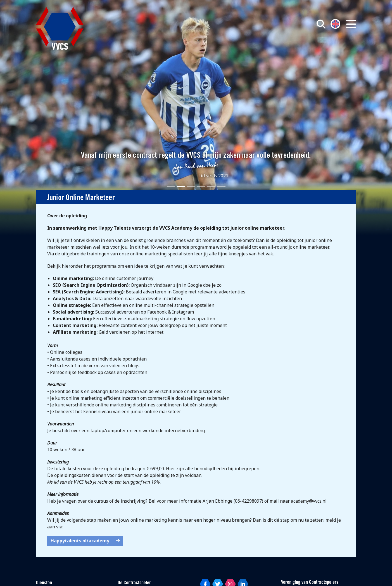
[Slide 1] (171, 187)
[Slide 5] (211, 187)
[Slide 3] (191, 187)
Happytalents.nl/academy (85, 541)
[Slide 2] (181, 187)
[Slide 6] (221, 187)
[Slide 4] (201, 187)
